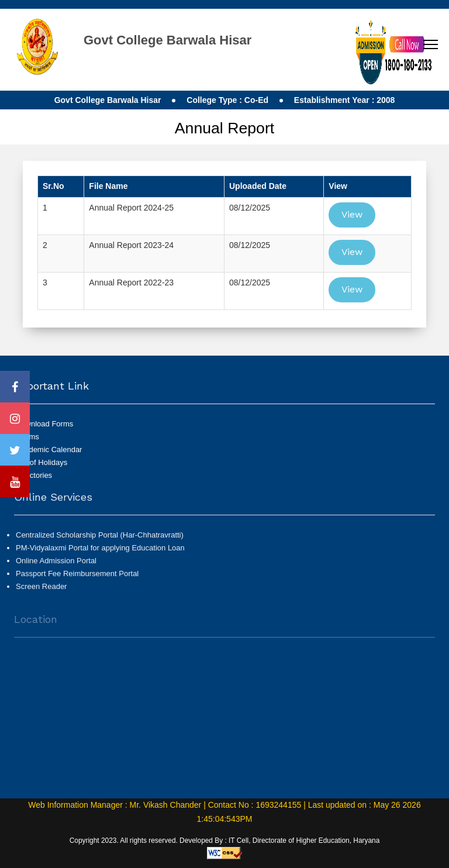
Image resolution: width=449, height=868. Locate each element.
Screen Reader (41, 591)
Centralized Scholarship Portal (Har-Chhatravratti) (100, 540)
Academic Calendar (49, 449)
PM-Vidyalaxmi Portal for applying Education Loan (100, 552)
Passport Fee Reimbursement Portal (77, 578)
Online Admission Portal (56, 565)
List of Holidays (42, 462)
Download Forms (44, 424)
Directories (34, 475)
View (352, 214)
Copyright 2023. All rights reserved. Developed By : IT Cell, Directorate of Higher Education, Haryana (225, 841)
